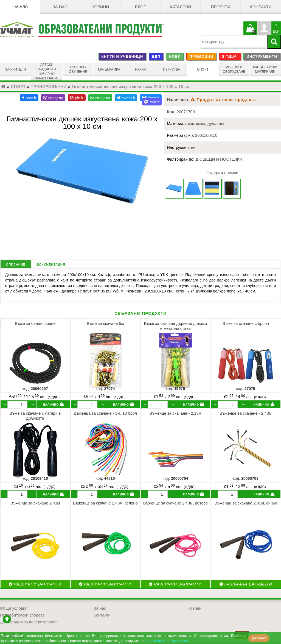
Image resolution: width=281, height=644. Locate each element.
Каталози (180, 7)
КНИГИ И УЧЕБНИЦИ (122, 56)
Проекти (221, 7)
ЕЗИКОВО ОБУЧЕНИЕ (78, 69)
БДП (156, 56)
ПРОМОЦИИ (201, 56)
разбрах (259, 638)
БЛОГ (140, 7)
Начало (20, 7)
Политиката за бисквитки (166, 641)
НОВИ (175, 56)
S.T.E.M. (230, 56)
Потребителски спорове (22, 615)
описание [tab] (16, 264)
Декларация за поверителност (29, 622)
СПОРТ (203, 69)
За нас (60, 7)
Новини (100, 7)
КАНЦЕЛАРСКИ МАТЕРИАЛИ (265, 69)
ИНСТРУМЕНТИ (262, 56)
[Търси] (274, 42)
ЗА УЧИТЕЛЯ (16, 69)
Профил (264, 28)
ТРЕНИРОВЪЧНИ (49, 87)
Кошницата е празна (250, 32)
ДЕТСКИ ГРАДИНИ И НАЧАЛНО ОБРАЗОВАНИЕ (47, 72)
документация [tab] (51, 264)
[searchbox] (234, 42)
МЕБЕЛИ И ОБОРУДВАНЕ (234, 69)
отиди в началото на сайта (7, 619)
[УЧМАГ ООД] (19, 30)
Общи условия (14, 608)
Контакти (261, 7)
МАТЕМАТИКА (109, 69)
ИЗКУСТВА (172, 69)
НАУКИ (140, 69)
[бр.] (17, 405)
